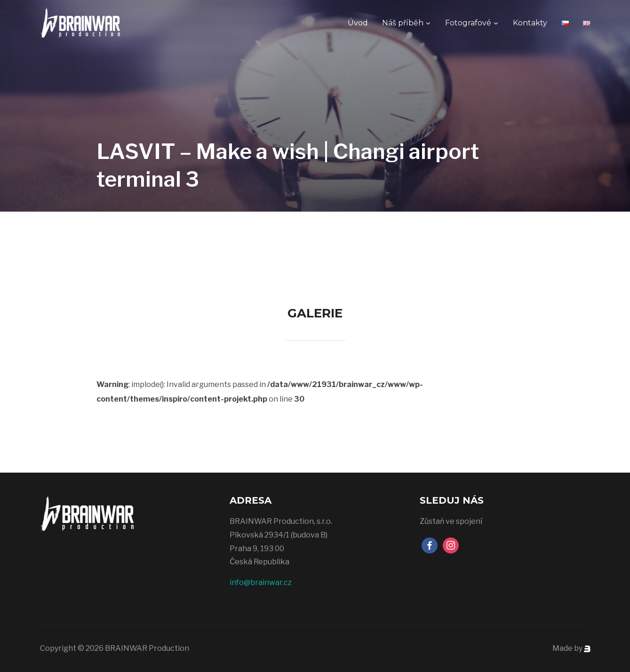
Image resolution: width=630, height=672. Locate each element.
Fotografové (468, 23)
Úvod (358, 23)
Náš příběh (403, 23)
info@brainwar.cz (261, 582)
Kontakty (530, 23)
